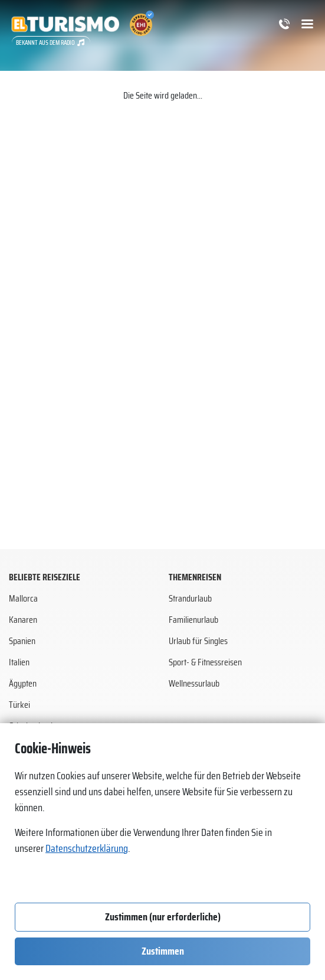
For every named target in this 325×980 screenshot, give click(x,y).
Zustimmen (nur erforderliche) (163, 917)
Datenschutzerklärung (87, 848)
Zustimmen (163, 951)
